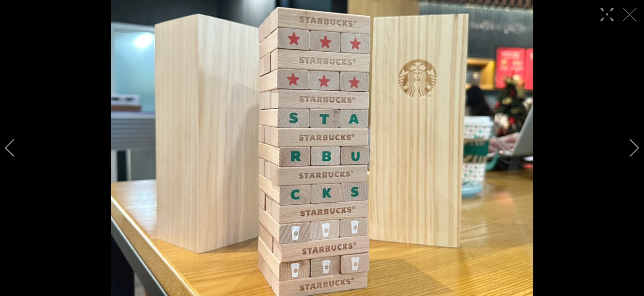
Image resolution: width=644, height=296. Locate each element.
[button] (10, 148)
